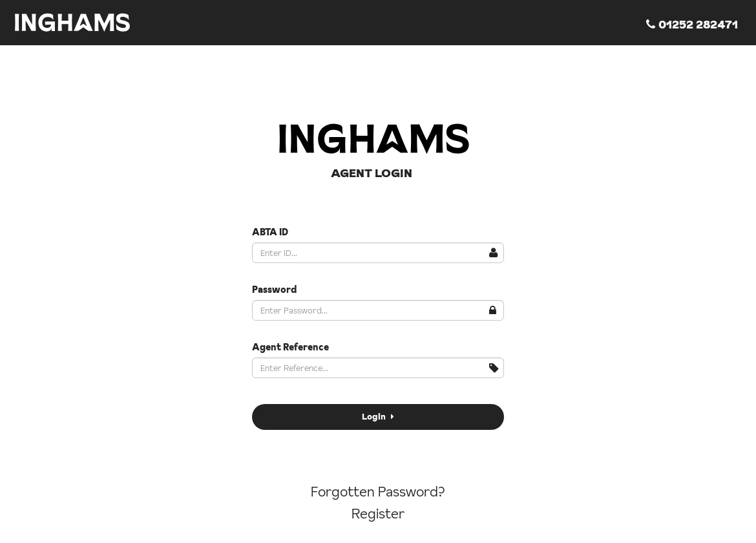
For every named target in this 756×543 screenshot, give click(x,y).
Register (378, 514)
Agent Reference (290, 347)
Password (274, 290)
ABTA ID (270, 232)
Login (378, 416)
